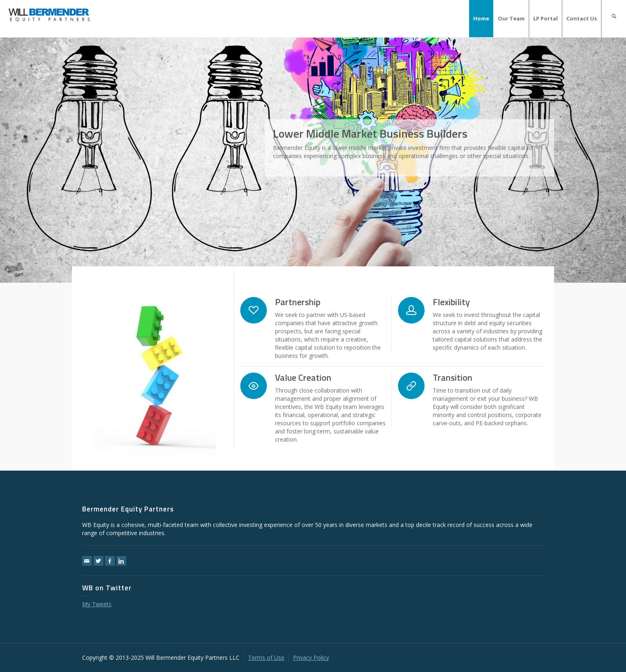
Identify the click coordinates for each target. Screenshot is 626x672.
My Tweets (97, 604)
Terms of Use (266, 657)
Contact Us (582, 18)
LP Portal (546, 18)
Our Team (511, 18)
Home (481, 18)
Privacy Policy (311, 657)
